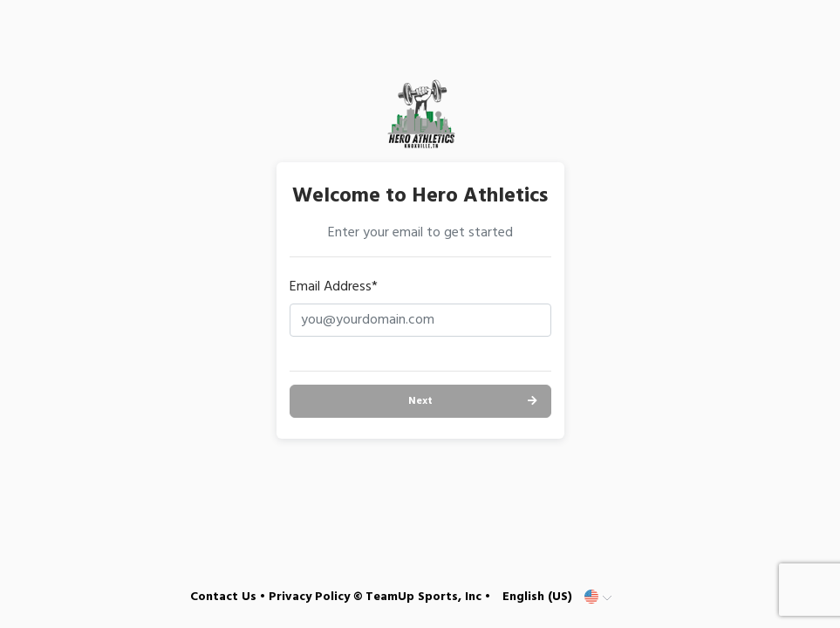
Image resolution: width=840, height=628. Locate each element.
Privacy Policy (309, 597)
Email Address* (334, 287)
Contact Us (223, 597)
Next (420, 401)
